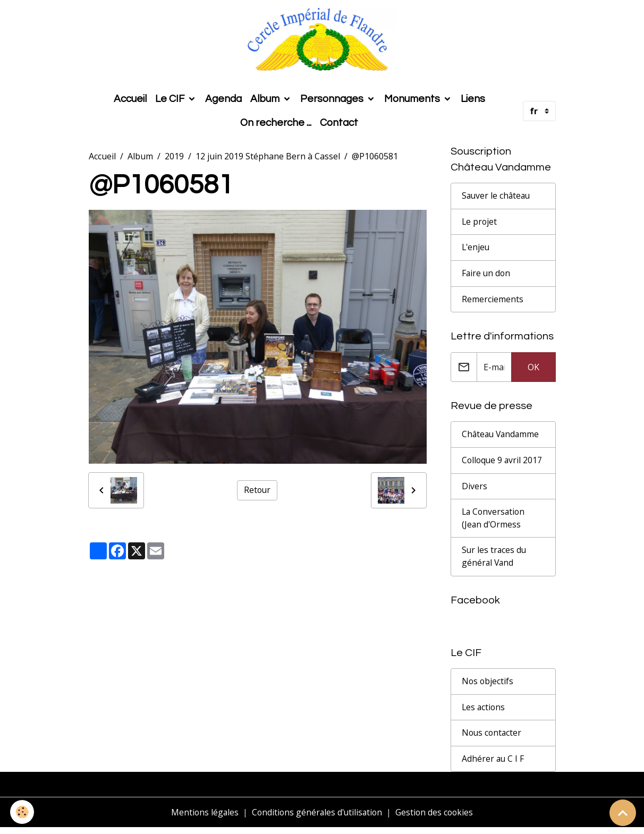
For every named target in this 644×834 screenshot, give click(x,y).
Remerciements (493, 303)
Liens (473, 101)
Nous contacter (493, 739)
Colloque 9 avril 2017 (503, 465)
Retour (257, 492)
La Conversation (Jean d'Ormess (494, 523)
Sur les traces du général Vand (495, 562)
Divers (474, 491)
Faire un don (487, 277)
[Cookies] (23, 812)
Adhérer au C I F (493, 765)
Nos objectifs (488, 687)
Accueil (130, 101)
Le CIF (171, 101)
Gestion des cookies (437, 819)
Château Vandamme (502, 439)
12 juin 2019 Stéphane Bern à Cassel (268, 158)
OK (533, 371)
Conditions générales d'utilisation (317, 819)
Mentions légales (202, 819)
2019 (174, 158)
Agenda (223, 101)
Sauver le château (497, 199)
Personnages (333, 101)
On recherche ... (276, 125)
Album (266, 101)
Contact (339, 125)
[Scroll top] (623, 813)
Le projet (480, 225)
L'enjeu (476, 251)
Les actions (484, 713)
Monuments (413, 101)
